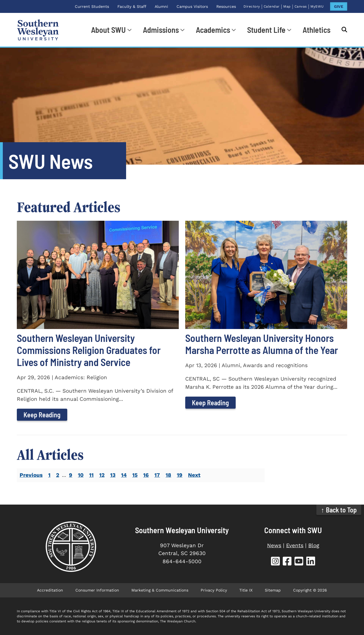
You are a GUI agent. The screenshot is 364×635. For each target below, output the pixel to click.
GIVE (339, 6)
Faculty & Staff (132, 6)
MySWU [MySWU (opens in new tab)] (317, 6)
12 (102, 475)
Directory (252, 6)
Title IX (246, 590)
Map (287, 6)
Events (295, 545)
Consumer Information (97, 590)
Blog (314, 545)
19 (180, 475)
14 (124, 475)
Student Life (266, 30)
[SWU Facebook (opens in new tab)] (287, 562)
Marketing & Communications (160, 590)
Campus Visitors (192, 6)
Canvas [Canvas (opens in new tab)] (301, 6)
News (274, 545)
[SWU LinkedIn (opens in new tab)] (311, 562)
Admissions (161, 30)
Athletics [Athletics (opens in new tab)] (317, 30)
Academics (213, 30)
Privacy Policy (214, 590)
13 (113, 475)
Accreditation (50, 590)
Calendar (272, 6)
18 (168, 475)
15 (135, 475)
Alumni (161, 6)
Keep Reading (42, 415)
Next (194, 475)
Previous (31, 475)
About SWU (108, 30)
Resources (226, 6)
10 (81, 475)
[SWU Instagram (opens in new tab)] (275, 562)
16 (146, 475)
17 (157, 475)
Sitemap (273, 590)
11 (91, 475)
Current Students (92, 6)
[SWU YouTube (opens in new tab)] (299, 562)
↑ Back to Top (339, 510)
